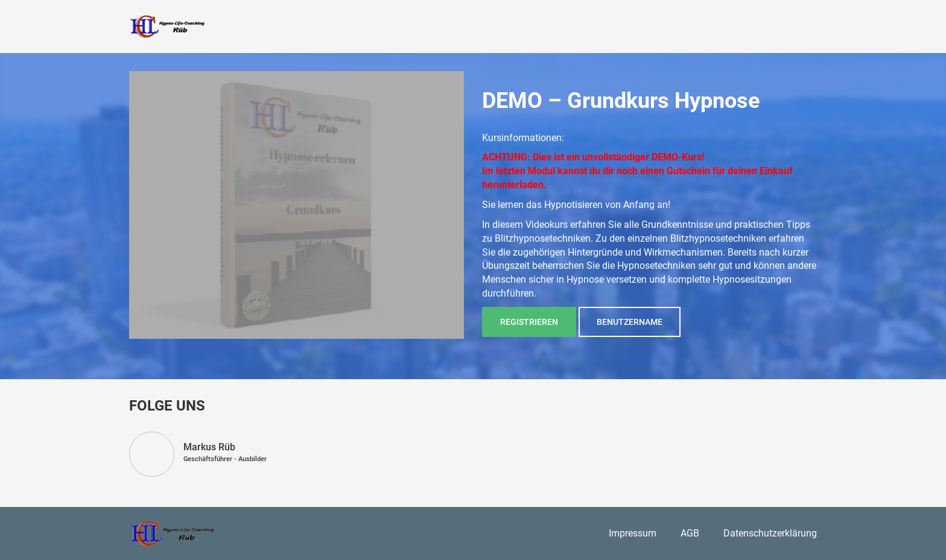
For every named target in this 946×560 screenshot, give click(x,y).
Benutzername (630, 322)
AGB (690, 533)
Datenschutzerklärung (770, 533)
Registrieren (529, 322)
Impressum (633, 533)
